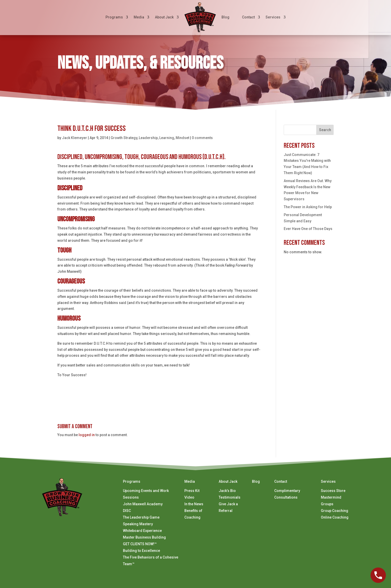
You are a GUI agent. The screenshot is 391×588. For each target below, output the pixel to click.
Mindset (182, 138)
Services (273, 17)
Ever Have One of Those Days (308, 229)
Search (325, 130)
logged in (87, 435)
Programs (114, 17)
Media (139, 17)
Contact (248, 17)
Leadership (148, 138)
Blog (225, 17)
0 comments (202, 138)
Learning (167, 138)
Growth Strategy (124, 138)
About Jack (164, 17)
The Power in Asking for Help (308, 207)
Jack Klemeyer (75, 138)
